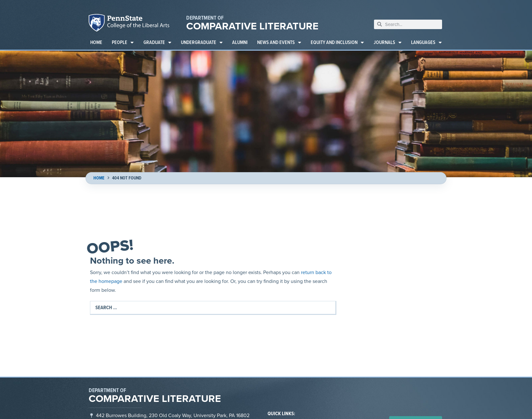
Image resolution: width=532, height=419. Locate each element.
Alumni (240, 42)
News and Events (279, 42)
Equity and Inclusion (337, 42)
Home (96, 42)
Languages (426, 42)
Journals (388, 42)
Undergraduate (202, 42)
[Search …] (213, 308)
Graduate (157, 42)
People (123, 42)
